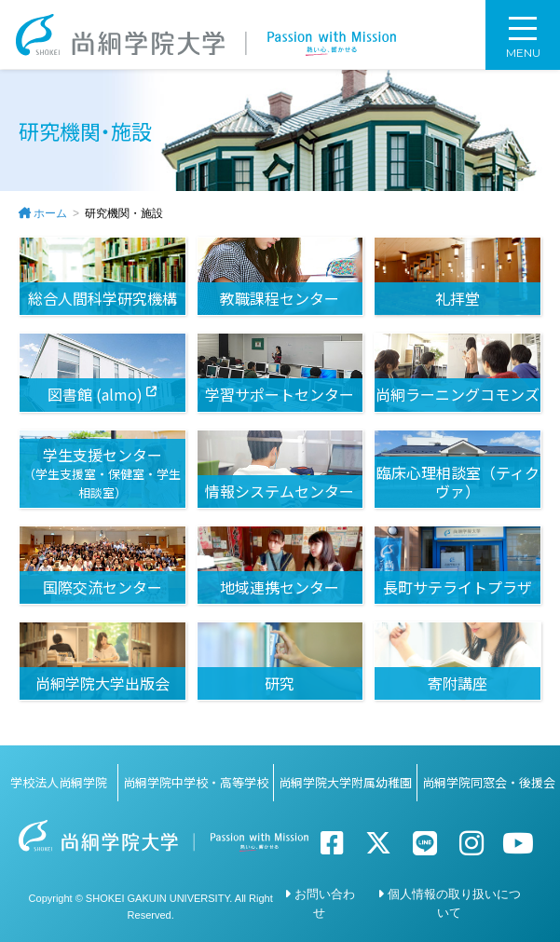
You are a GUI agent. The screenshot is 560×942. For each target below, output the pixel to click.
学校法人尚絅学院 (59, 782)
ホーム (50, 213)
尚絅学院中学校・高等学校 (196, 782)
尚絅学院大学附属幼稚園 (345, 782)
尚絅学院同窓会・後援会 (489, 782)
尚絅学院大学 (207, 35)
